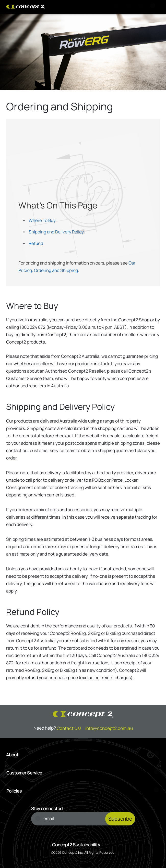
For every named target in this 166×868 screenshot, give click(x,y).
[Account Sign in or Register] (141, 7)
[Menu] (154, 7)
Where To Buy (42, 220)
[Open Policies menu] (83, 791)
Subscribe (120, 819)
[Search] (117, 7)
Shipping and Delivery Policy (56, 232)
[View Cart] (129, 7)
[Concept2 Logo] (26, 7)
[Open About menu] (83, 755)
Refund (36, 243)
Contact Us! (69, 728)
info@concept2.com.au (109, 728)
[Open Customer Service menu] (83, 773)
